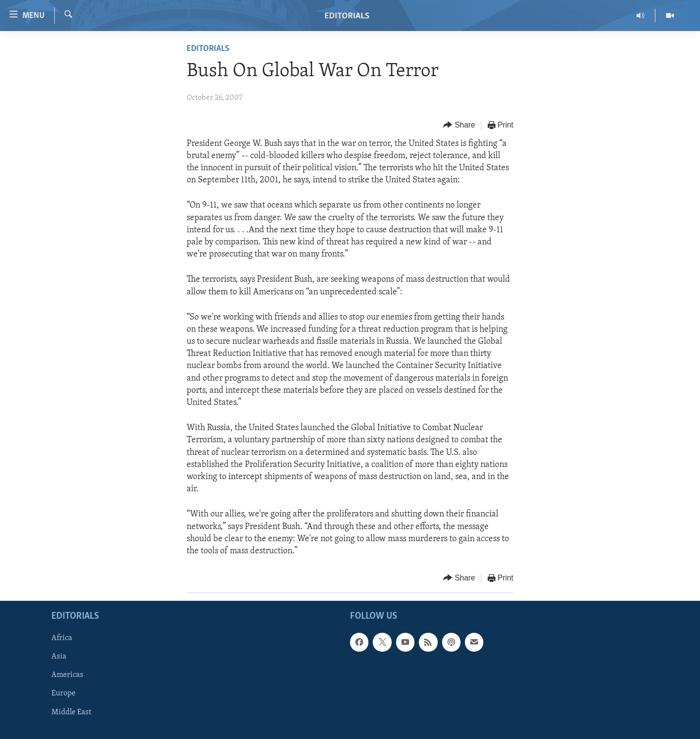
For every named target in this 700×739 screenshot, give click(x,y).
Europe (64, 694)
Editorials (208, 49)
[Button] (459, 125)
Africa (62, 639)
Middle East (71, 712)
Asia (59, 657)
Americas (67, 675)
